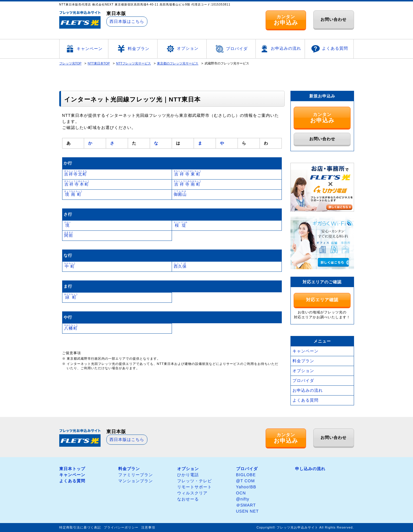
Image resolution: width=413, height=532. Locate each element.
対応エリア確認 (322, 300)
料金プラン (133, 49)
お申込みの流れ (280, 49)
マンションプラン (136, 481)
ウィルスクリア (192, 493)
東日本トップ (72, 469)
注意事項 (148, 527)
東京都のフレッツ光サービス (178, 63)
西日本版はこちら (127, 21)
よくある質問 (329, 49)
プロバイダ (231, 49)
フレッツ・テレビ (195, 481)
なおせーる (188, 499)
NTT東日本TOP (99, 63)
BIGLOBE (246, 475)
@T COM (246, 481)
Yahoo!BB (246, 487)
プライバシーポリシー (121, 527)
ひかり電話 (188, 475)
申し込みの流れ (310, 469)
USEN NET (248, 511)
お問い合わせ (334, 19)
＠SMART (246, 505)
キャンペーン (84, 49)
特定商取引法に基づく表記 (80, 527)
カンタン (286, 20)
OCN (241, 493)
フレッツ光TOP (70, 63)
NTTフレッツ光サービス (134, 63)
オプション (182, 49)
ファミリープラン (136, 475)
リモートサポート (195, 487)
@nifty (243, 499)
